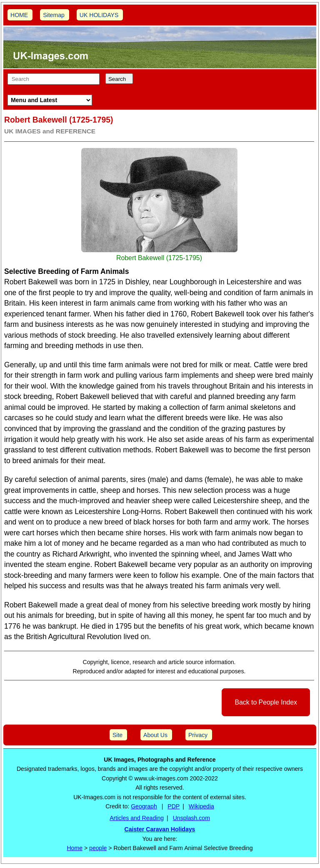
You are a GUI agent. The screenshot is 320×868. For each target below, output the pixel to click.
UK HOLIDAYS (99, 15)
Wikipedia (201, 806)
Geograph (144, 806)
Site (117, 735)
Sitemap (54, 15)
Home (75, 848)
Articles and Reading (137, 818)
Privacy (198, 735)
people (98, 848)
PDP (174, 806)
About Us (155, 735)
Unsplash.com (191, 818)
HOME (19, 15)
